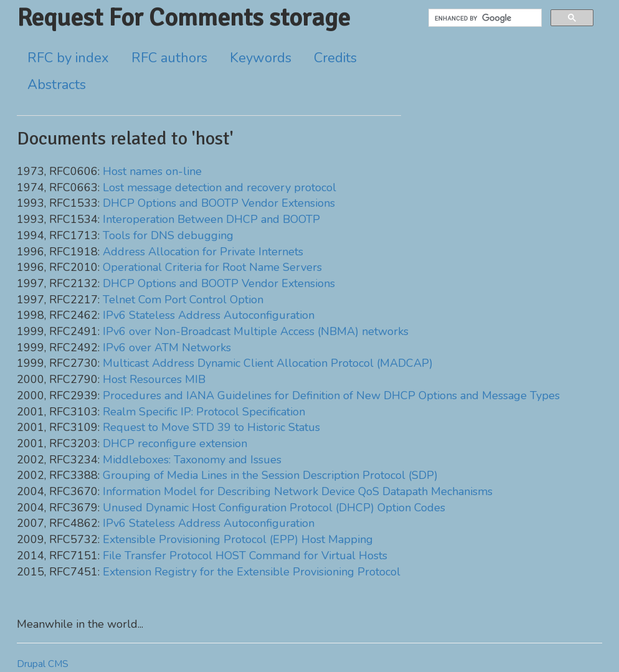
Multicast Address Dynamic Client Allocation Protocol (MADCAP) (268, 363)
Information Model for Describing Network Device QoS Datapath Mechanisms (298, 491)
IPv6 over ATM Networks (167, 348)
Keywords (261, 58)
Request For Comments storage (183, 17)
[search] (484, 18)
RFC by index (68, 58)
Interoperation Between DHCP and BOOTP (211, 219)
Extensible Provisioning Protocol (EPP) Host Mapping (238, 539)
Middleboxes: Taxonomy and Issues (192, 460)
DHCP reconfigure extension (175, 443)
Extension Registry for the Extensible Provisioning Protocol (252, 572)
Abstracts (57, 85)
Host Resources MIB (154, 379)
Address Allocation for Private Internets (203, 252)
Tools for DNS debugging (168, 235)
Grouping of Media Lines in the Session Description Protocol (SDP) (270, 475)
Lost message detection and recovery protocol (220, 187)
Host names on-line (152, 171)
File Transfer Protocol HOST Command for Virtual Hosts (245, 556)
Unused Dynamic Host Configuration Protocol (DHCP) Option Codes (274, 508)
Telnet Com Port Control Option (183, 300)
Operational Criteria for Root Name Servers (212, 267)
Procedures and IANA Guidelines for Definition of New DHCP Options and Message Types (331, 395)
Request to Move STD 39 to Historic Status (211, 427)
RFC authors (169, 58)
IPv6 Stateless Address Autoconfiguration (209, 315)
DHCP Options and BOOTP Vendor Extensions (219, 203)
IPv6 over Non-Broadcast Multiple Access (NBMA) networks (256, 331)
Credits (335, 58)
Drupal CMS (43, 664)
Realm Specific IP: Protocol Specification (204, 412)
